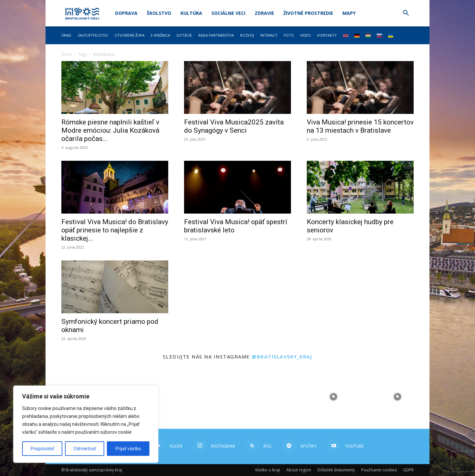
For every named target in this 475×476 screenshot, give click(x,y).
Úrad (66, 35)
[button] (406, 14)
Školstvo (159, 13)
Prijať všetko (128, 449)
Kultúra (191, 13)
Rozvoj (247, 35)
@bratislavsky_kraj (282, 357)
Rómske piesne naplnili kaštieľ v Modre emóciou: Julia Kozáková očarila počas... (110, 130)
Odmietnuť (85, 449)
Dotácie (184, 35)
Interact (269, 35)
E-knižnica (160, 35)
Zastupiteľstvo (93, 35)
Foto (289, 35)
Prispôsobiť (42, 449)
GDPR (408, 470)
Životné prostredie (308, 13)
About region (299, 470)
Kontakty (327, 35)
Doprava (126, 13)
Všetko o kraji (268, 470)
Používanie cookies (379, 470)
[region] (86, 424)
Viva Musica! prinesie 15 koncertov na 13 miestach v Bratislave (360, 126)
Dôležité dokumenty (336, 470)
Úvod (66, 54)
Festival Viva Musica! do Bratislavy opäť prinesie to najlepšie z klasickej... (115, 230)
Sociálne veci (228, 13)
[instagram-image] (206, 397)
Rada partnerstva (216, 35)
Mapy (349, 13)
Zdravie (264, 13)
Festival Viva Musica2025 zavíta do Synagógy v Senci (234, 126)
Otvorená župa (129, 35)
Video (306, 35)
